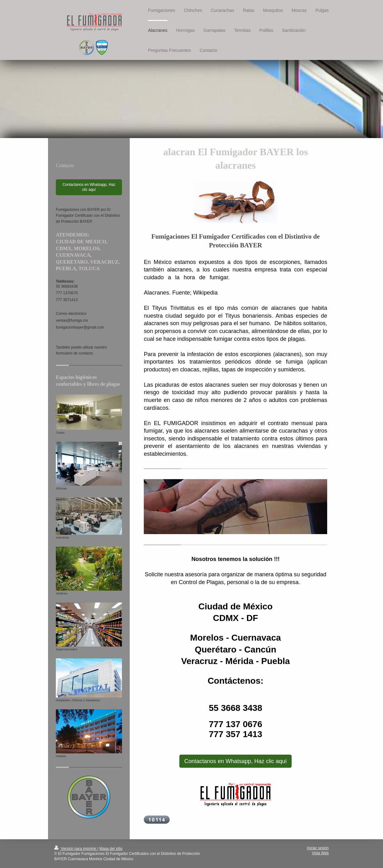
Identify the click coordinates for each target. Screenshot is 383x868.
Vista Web (320, 853)
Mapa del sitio (111, 849)
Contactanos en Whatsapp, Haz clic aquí (236, 761)
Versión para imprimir (76, 849)
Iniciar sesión (318, 848)
